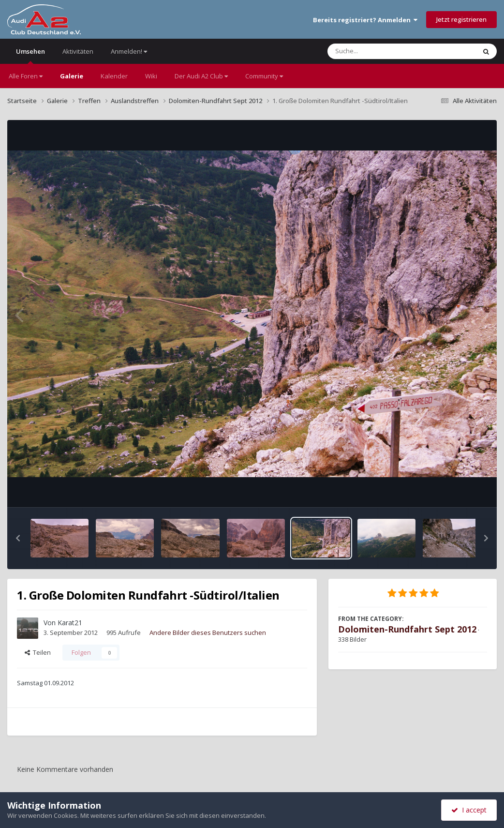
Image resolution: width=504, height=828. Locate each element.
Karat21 (70, 623)
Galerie (72, 76)
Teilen (38, 652)
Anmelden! (129, 51)
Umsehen (30, 55)
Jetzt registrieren (461, 19)
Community (264, 76)
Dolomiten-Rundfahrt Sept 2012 (407, 629)
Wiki (151, 76)
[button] (18, 538)
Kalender (114, 76)
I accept (469, 810)
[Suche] (382, 51)
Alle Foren (26, 76)
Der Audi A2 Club (201, 76)
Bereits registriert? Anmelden (365, 20)
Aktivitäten (78, 51)
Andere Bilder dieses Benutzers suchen (208, 632)
